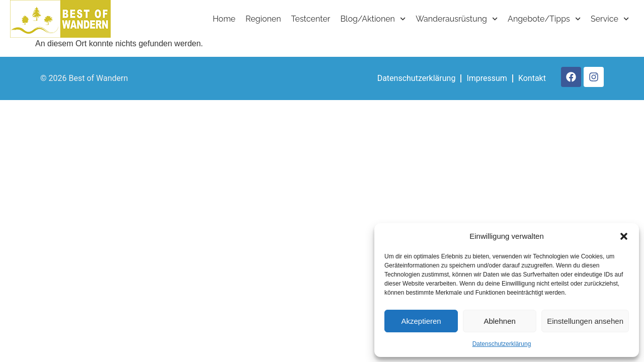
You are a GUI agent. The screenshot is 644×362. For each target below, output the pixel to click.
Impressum (487, 78)
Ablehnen (499, 321)
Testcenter (311, 19)
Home (224, 19)
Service (610, 19)
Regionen (263, 19)
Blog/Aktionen (373, 19)
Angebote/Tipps (544, 19)
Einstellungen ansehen (585, 321)
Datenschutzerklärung (502, 344)
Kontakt (532, 78)
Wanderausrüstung (457, 19)
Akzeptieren (421, 321)
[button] (624, 236)
